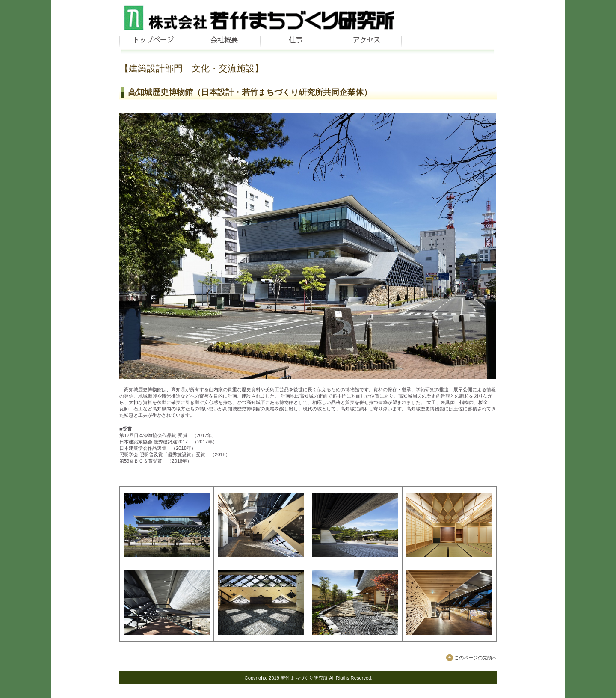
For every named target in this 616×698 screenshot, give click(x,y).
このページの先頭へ (475, 658)
